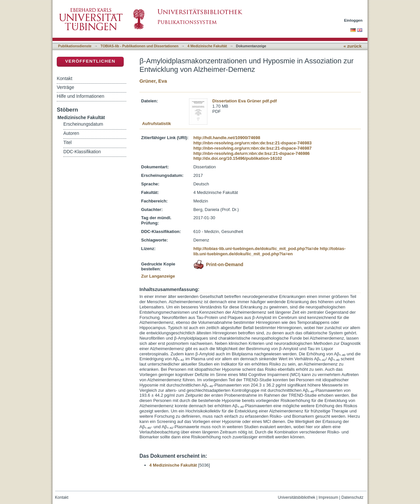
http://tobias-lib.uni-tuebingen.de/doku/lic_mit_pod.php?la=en (269, 251)
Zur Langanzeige (158, 276)
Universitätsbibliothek (297, 497)
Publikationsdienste (75, 46)
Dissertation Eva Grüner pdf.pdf (244, 101)
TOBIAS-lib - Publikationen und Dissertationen (139, 46)
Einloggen (354, 20)
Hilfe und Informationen (81, 96)
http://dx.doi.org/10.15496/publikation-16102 (238, 158)
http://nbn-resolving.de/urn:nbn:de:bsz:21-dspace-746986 (252, 153)
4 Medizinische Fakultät (207, 46)
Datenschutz (352, 497)
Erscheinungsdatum (83, 124)
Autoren (71, 133)
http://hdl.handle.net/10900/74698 (227, 138)
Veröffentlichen (90, 61)
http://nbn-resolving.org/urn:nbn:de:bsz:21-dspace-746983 (252, 143)
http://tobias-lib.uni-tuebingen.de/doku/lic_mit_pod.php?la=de (256, 249)
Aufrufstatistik (157, 124)
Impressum (328, 497)
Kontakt (64, 78)
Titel (67, 143)
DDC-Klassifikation (82, 152)
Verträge (65, 87)
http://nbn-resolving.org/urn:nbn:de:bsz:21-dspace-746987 (252, 148)
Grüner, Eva (153, 81)
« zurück (353, 46)
